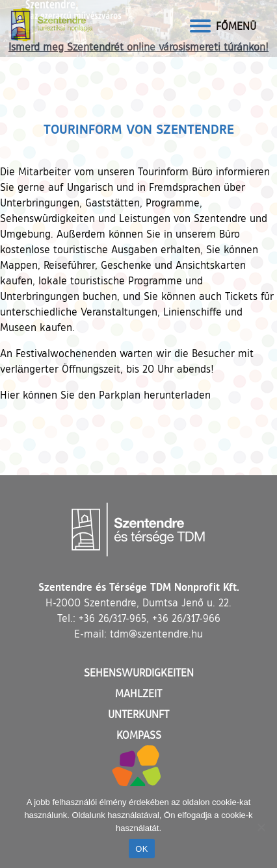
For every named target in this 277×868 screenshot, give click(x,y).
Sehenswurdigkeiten (139, 673)
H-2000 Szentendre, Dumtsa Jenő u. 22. (138, 602)
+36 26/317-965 (112, 618)
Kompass (139, 735)
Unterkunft (138, 714)
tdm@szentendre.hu (156, 634)
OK (141, 849)
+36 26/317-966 (186, 618)
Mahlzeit (138, 693)
